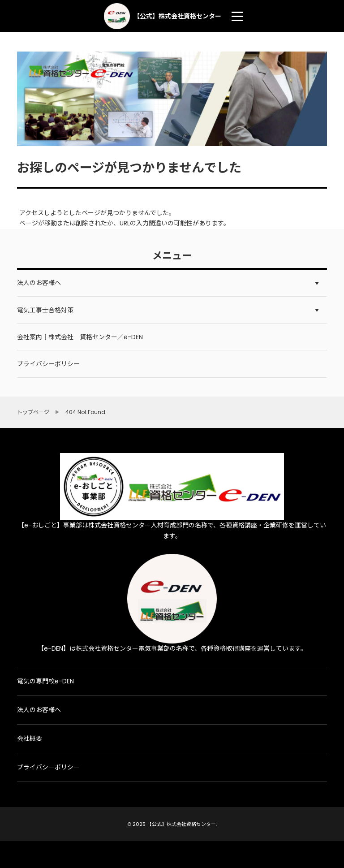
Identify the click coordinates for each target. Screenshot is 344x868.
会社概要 (30, 738)
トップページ (33, 412)
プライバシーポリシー (48, 767)
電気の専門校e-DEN (45, 681)
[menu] (237, 16)
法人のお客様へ (39, 710)
